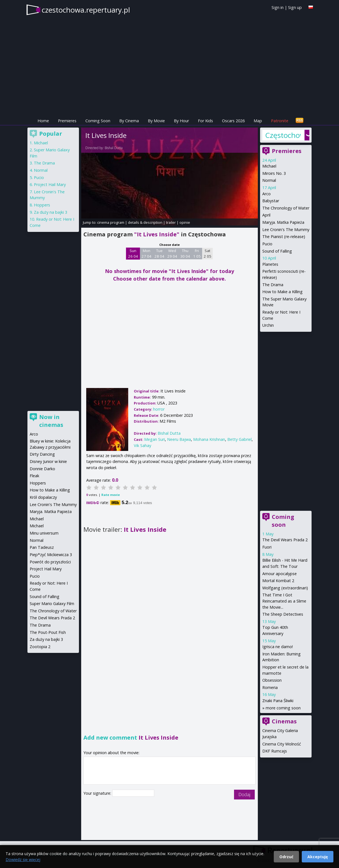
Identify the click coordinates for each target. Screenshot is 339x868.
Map (258, 121)
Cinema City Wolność (282, 744)
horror (159, 409)
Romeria (270, 687)
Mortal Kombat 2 (278, 581)
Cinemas (284, 721)
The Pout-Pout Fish (48, 632)
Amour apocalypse (280, 574)
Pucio (267, 244)
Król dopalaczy (43, 497)
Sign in (278, 7)
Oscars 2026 (233, 121)
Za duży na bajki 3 (51, 212)
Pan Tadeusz (42, 547)
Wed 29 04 (172, 253)
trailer (171, 222)
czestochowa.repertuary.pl (86, 10)
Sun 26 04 (133, 253)
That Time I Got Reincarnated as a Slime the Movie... (284, 601)
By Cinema (129, 121)
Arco (266, 194)
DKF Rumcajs (275, 751)
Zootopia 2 (40, 647)
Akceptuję (318, 857)
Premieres (67, 121)
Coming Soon (98, 121)
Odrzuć (286, 857)
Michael (269, 166)
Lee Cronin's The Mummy (286, 230)
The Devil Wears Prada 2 (285, 540)
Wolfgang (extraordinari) (285, 588)
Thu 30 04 (185, 253)
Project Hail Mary (50, 184)
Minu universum (44, 533)
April (266, 215)
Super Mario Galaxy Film (52, 604)
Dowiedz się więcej (23, 859)
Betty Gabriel (239, 439)
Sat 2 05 (208, 253)
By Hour (181, 121)
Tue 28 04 (159, 253)
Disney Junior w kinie (48, 461)
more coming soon (283, 708)
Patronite (280, 121)
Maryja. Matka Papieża (283, 222)
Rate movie (111, 495)
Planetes (270, 264)
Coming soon (283, 521)
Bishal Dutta (114, 148)
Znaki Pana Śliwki (278, 701)
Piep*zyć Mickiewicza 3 (51, 555)
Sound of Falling (277, 251)
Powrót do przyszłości (50, 562)
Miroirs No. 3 (274, 173)
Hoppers (42, 205)
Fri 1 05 (197, 253)
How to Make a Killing (282, 292)
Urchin (268, 325)
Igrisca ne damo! (278, 647)
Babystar (271, 201)
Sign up (295, 7)
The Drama (273, 285)
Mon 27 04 (147, 253)
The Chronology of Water (286, 208)
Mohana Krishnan (209, 439)
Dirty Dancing (42, 454)
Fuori (267, 547)
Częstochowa (283, 135)
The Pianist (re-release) (284, 237)
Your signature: (98, 793)
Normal (269, 180)
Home (43, 121)
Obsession (272, 680)
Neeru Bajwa (179, 439)
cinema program (111, 222)
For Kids (205, 121)
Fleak (34, 476)
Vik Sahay (142, 445)
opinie (185, 222)
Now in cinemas (51, 421)
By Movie (156, 121)
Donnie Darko (42, 469)
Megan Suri (155, 439)
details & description (145, 222)
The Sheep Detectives (283, 614)
